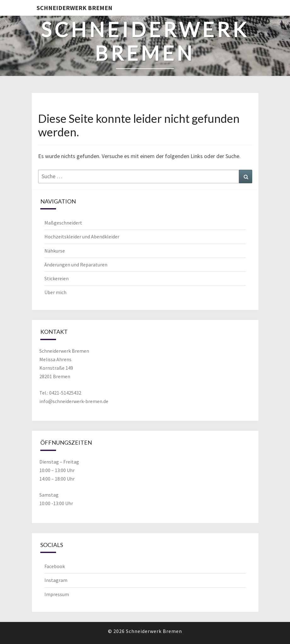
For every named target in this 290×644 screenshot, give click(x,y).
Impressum (57, 594)
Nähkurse (55, 251)
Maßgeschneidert (63, 223)
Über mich (55, 292)
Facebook (55, 566)
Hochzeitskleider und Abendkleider (82, 237)
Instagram (56, 580)
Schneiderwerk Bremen (74, 8)
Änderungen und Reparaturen (76, 265)
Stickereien (57, 278)
